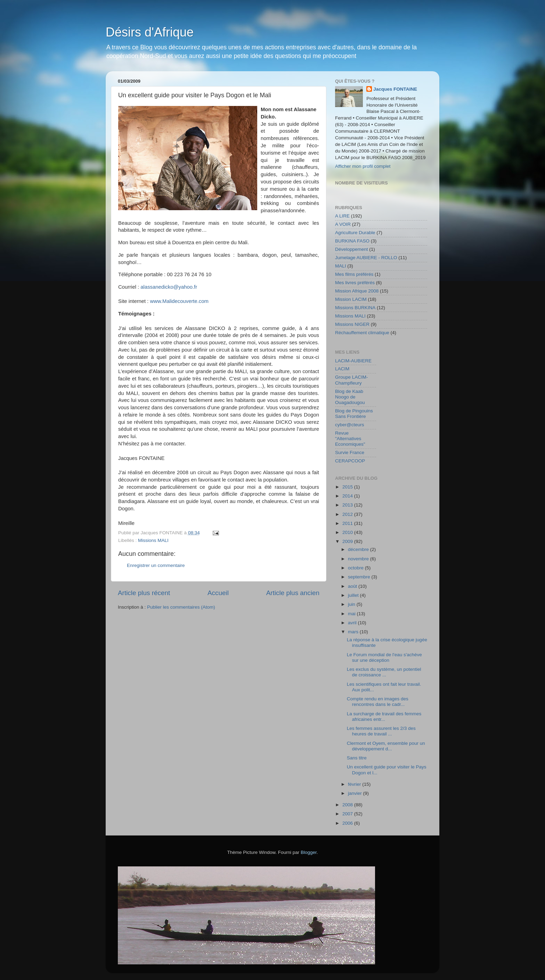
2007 (348, 814)
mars (354, 632)
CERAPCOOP (350, 461)
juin (352, 604)
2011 (348, 523)
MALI (341, 266)
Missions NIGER (352, 324)
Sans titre (357, 758)
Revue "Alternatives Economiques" (350, 439)
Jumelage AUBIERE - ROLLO (366, 258)
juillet (354, 595)
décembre (359, 549)
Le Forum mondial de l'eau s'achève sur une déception (384, 657)
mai (352, 614)
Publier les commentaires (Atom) (181, 607)
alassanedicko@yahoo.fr (169, 287)
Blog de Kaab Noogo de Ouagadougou (350, 397)
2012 (348, 514)
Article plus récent (144, 593)
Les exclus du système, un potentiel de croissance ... (384, 672)
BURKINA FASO (352, 241)
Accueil (218, 593)
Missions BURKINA (355, 308)
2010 (348, 532)
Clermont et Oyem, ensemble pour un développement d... (386, 746)
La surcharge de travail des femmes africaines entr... (384, 717)
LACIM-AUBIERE (353, 361)
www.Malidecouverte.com (179, 301)
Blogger (309, 852)
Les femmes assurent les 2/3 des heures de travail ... (381, 731)
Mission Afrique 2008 (357, 291)
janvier (356, 793)
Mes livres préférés (355, 283)
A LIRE (342, 216)
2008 (348, 805)
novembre (359, 559)
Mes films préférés (354, 274)
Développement (352, 249)
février (355, 784)
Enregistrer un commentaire (156, 565)
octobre (356, 568)
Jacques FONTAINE (395, 89)
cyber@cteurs (349, 425)
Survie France (350, 452)
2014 (348, 496)
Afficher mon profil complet (363, 166)
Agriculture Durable (355, 233)
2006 (348, 823)
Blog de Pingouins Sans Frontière (354, 414)
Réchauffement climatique (362, 333)
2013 (348, 505)
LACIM (342, 369)
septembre (360, 577)
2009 (348, 541)
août (353, 586)
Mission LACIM (351, 299)
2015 (348, 487)
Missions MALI (153, 540)
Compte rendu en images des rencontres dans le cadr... (378, 702)
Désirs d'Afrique (150, 32)
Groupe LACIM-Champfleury (352, 380)
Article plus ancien (293, 593)
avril (353, 623)
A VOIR (343, 224)
